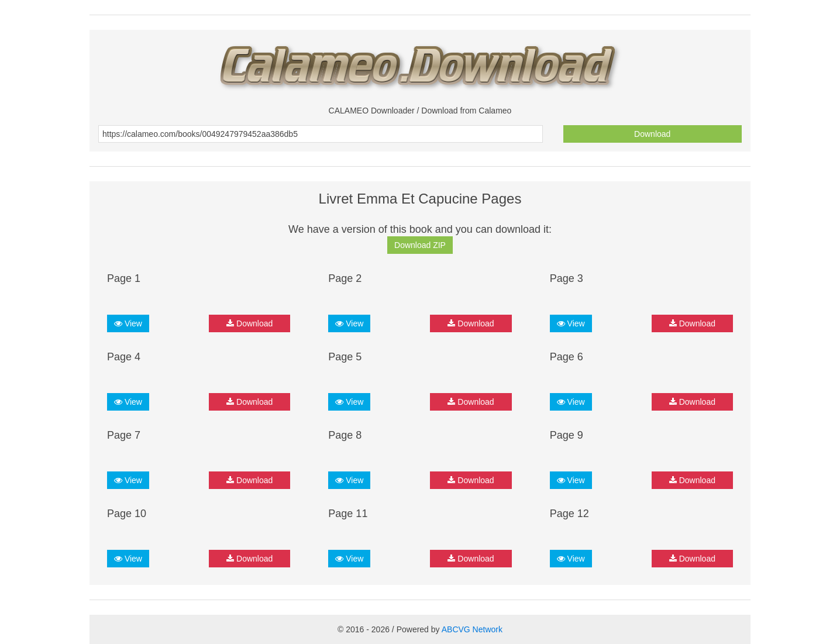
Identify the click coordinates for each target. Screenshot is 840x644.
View (128, 323)
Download (652, 134)
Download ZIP (420, 245)
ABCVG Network (472, 629)
